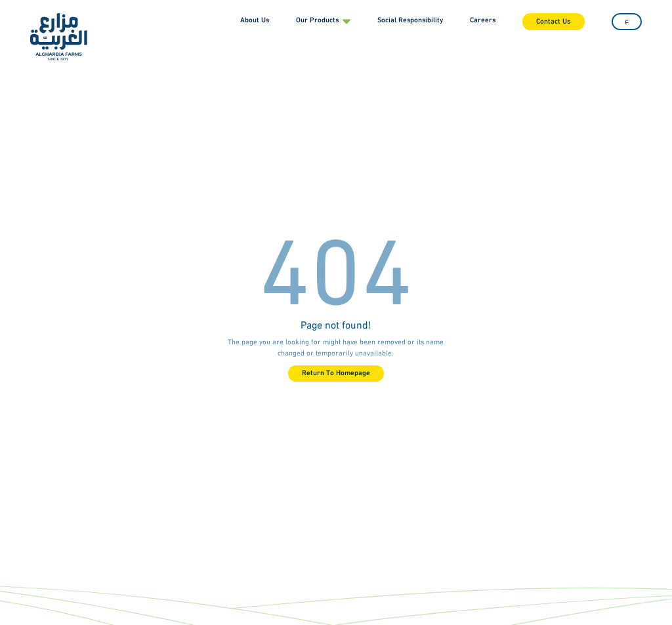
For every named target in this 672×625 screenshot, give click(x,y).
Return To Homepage (336, 373)
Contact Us (553, 22)
